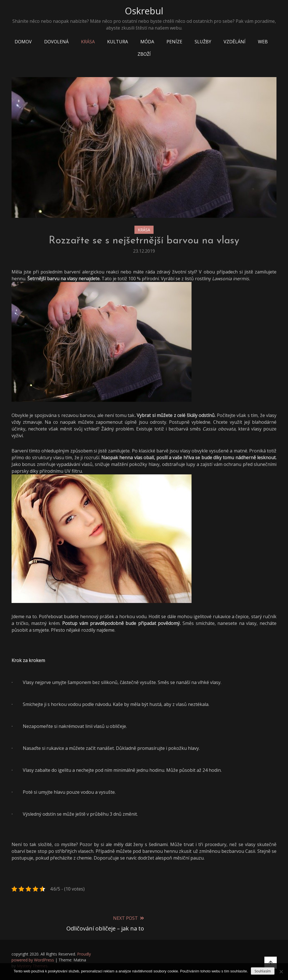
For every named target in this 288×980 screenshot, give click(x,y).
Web (263, 42)
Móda (147, 42)
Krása (88, 42)
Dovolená (56, 42)
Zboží (144, 54)
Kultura (118, 42)
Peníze (174, 42)
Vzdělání (235, 42)
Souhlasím (263, 971)
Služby (203, 42)
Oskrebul (144, 11)
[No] (281, 972)
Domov (23, 42)
